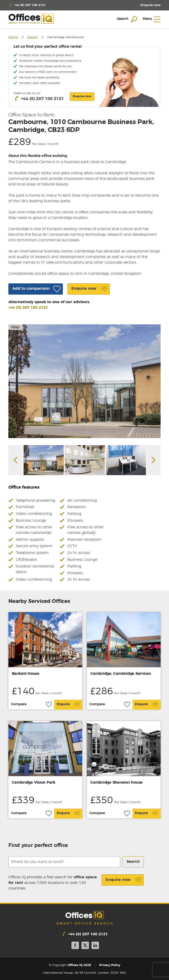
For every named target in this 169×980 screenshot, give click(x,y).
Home (13, 37)
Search (33, 37)
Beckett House (26, 674)
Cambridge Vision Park (34, 782)
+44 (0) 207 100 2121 (28, 308)
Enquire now (124, 880)
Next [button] (154, 460)
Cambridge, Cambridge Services (121, 674)
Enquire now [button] (82, 96)
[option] (84, 381)
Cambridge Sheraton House (116, 782)
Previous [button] (15, 460)
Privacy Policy (110, 965)
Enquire (68, 705)
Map (15, 327)
